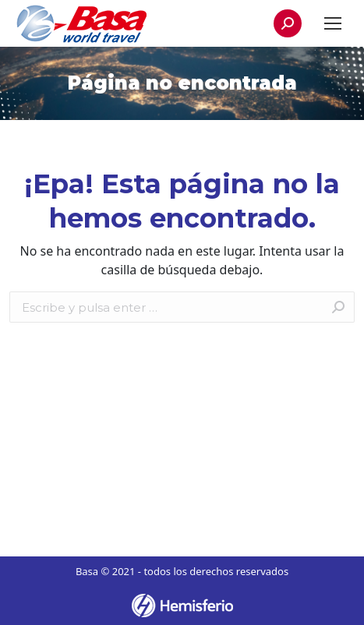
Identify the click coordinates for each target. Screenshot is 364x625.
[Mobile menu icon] (333, 23)
